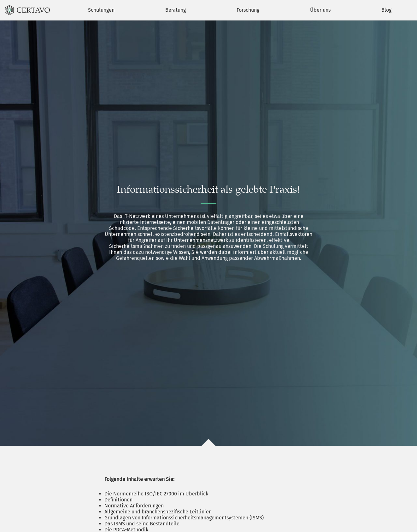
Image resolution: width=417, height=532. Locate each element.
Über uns (320, 10)
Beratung (176, 10)
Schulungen (101, 10)
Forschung (248, 10)
